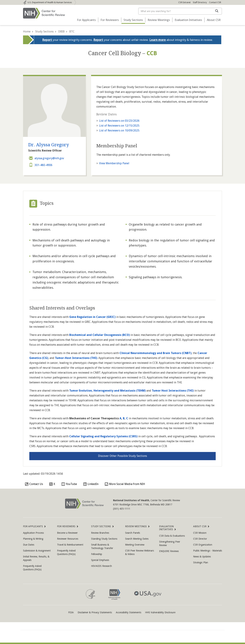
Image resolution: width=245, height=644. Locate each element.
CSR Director (200, 539)
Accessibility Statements (129, 612)
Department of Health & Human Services (50, 2)
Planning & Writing (33, 539)
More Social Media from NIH (126, 484)
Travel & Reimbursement (70, 545)
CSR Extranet (184, 2)
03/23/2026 (119, 121)
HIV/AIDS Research (101, 566)
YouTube (70, 484)
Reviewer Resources (68, 539)
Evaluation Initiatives (188, 20)
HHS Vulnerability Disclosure (160, 612)
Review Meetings (159, 20)
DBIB (61, 32)
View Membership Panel (114, 163)
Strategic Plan (201, 562)
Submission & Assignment (37, 551)
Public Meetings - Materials (208, 551)
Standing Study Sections (104, 539)
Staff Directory (200, 2)
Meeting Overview (135, 545)
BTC (72, 32)
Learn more (158, 40)
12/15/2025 (119, 126)
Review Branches (100, 533)
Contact (215, 2)
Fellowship (97, 554)
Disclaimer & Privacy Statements (95, 612)
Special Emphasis (100, 560)
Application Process (33, 533)
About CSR (200, 526)
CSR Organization (203, 545)
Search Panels (133, 533)
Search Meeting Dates (137, 539)
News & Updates (202, 557)
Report (47, 40)
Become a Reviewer (67, 533)
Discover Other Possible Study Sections (122, 456)
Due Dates (29, 545)
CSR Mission (200, 533)
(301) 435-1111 (122, 509)
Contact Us (35, 484)
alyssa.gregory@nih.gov (46, 158)
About (214, 20)
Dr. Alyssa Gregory (49, 145)
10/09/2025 (119, 130)
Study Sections (133, 20)
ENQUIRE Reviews (169, 551)
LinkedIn (92, 484)
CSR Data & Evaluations (172, 536)
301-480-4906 (40, 165)
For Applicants (86, 20)
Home (27, 32)
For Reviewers (110, 20)
